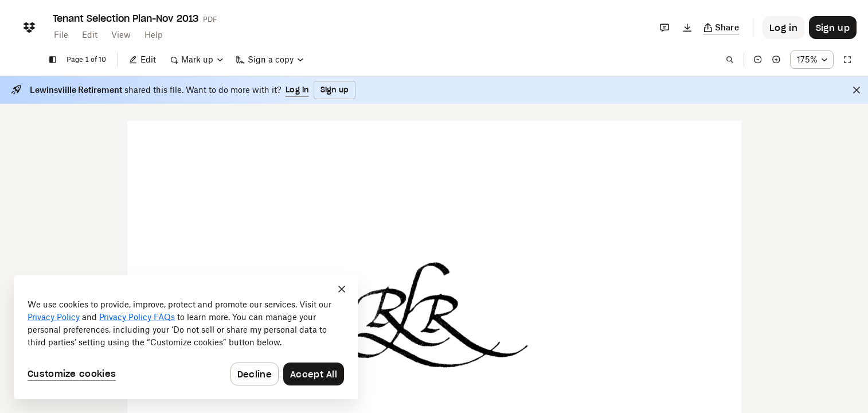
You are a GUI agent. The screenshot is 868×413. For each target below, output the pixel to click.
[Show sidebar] (53, 60)
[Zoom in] (776, 60)
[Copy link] (722, 28)
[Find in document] (730, 60)
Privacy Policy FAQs (137, 317)
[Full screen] (847, 60)
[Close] (857, 90)
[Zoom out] (758, 60)
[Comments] (664, 28)
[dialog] (186, 337)
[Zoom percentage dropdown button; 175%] (812, 60)
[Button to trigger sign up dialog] (833, 28)
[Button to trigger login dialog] (783, 28)
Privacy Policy (54, 317)
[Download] (687, 28)
